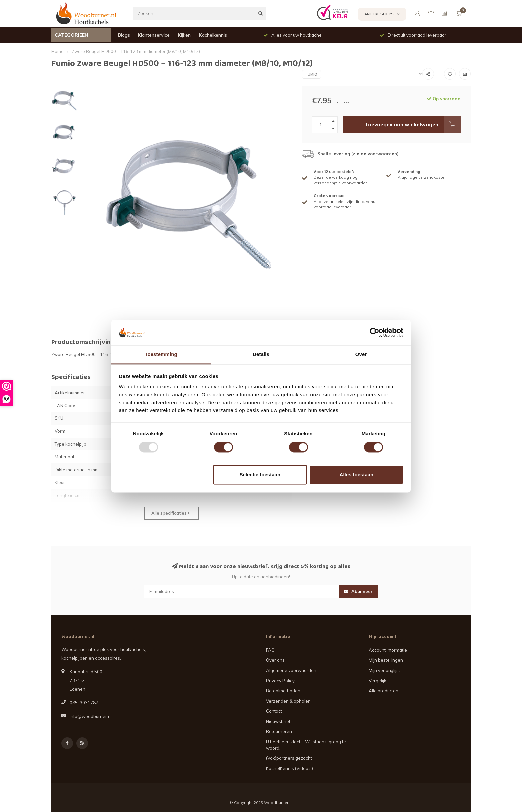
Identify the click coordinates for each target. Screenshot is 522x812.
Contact (274, 711)
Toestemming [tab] (161, 354)
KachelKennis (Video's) (289, 768)
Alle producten (384, 691)
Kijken (184, 35)
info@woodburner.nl (91, 716)
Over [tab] (361, 354)
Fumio (311, 74)
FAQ (270, 650)
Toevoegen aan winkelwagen (413, 125)
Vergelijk (377, 681)
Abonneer (358, 591)
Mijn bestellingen (386, 660)
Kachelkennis (213, 35)
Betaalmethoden (283, 691)
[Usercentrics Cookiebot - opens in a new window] (374, 332)
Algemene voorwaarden (291, 670)
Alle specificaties (171, 513)
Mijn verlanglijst (384, 670)
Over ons (275, 660)
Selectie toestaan (260, 475)
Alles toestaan (357, 475)
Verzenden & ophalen (288, 701)
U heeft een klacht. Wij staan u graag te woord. (306, 745)
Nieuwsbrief (278, 721)
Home (57, 51)
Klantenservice (154, 35)
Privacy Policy (280, 681)
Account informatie (388, 650)
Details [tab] (261, 354)
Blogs (124, 35)
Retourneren (279, 731)
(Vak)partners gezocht (289, 758)
